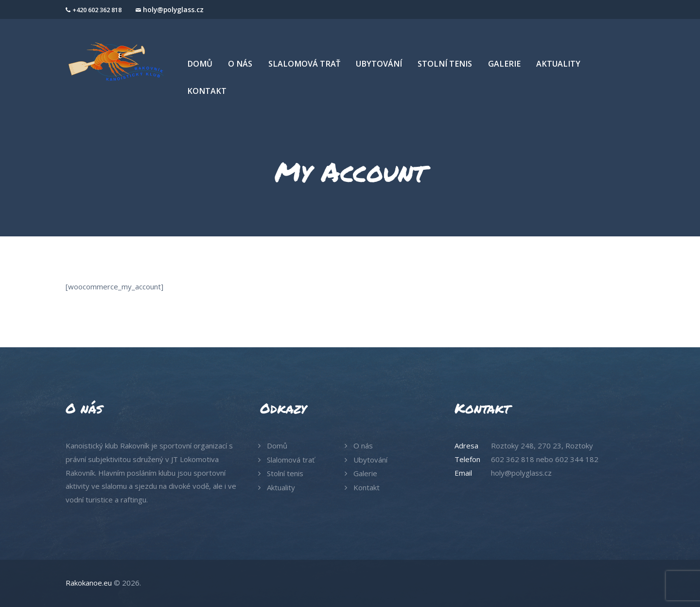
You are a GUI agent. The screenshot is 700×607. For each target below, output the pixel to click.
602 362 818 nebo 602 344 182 (545, 459)
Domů (277, 446)
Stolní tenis (285, 473)
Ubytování (370, 460)
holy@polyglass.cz (173, 9)
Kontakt (367, 487)
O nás (363, 446)
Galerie (365, 473)
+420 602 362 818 (97, 10)
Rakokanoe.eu (89, 583)
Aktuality (281, 487)
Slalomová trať (291, 460)
